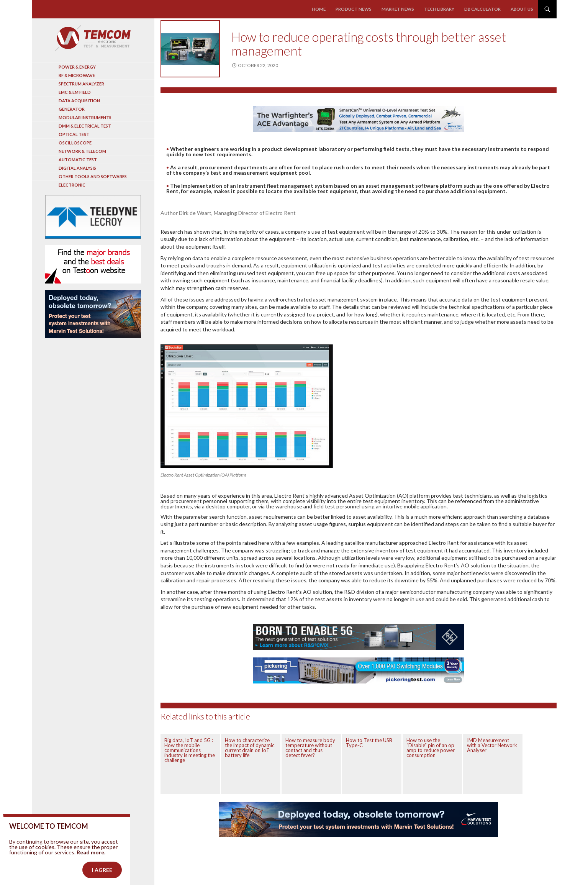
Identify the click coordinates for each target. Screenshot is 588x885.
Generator (72, 109)
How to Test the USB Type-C (369, 743)
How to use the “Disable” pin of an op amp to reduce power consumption (431, 748)
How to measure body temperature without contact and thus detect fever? (310, 748)
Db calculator (483, 9)
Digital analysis (77, 168)
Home (324, 9)
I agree (102, 872)
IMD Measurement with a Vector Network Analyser (492, 745)
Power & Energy (77, 67)
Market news (401, 9)
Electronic (72, 185)
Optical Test (74, 134)
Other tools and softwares (93, 176)
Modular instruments (85, 117)
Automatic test (78, 160)
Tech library (441, 9)
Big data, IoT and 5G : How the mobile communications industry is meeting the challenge (190, 750)
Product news (358, 9)
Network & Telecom (82, 151)
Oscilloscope (75, 143)
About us (522, 9)
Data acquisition (79, 101)
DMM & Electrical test (85, 126)
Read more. (91, 855)
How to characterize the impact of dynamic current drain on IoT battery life (250, 748)
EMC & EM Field (75, 92)
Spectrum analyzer (81, 84)
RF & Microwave (77, 75)
